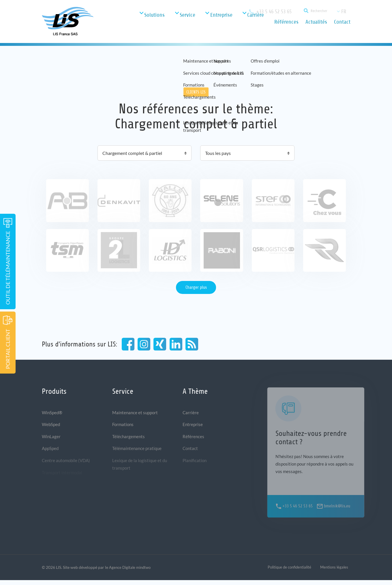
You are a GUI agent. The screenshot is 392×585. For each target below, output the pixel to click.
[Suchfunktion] (312, 11)
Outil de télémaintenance (8, 261)
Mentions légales (333, 572)
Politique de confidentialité (285, 572)
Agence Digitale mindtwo (132, 572)
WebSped (51, 426)
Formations (124, 426)
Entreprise (193, 426)
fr (344, 12)
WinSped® (53, 413)
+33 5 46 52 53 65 (271, 11)
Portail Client (8, 342)
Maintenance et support (136, 413)
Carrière (191, 413)
